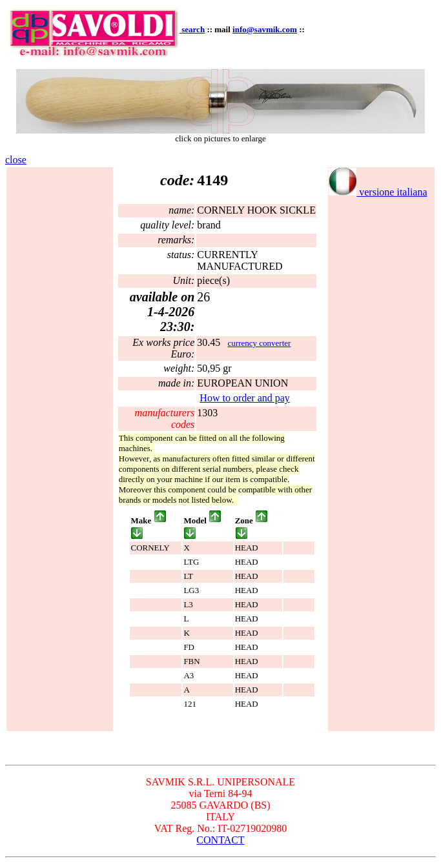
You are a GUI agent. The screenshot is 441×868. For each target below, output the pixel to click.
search (193, 29)
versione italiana (378, 192)
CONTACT (220, 840)
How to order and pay (245, 398)
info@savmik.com (265, 29)
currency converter (260, 343)
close (16, 160)
